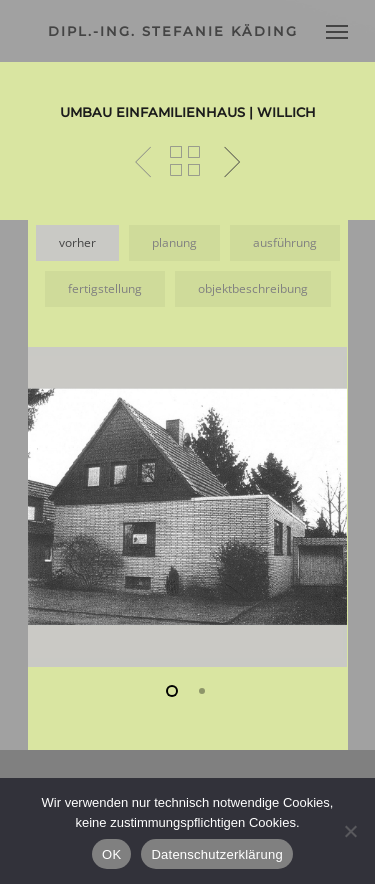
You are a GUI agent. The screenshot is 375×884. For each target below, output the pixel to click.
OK (111, 854)
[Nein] (350, 831)
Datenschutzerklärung (216, 854)
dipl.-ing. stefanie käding (173, 31)
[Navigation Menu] (337, 31)
